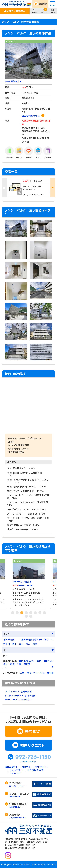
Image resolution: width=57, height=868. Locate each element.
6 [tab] (35, 613)
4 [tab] (26, 613)
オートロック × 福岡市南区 (18, 692)
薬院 (39, 661)
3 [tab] (22, 613)
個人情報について (36, 770)
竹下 (36, 673)
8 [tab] (45, 613)
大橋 (12, 664)
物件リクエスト (33, 745)
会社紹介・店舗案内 (15, 11)
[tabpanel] (29, 583)
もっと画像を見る (13, 81)
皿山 (15, 644)
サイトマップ (15, 773)
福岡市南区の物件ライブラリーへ (37, 640)
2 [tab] (17, 613)
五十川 (7, 644)
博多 (29, 673)
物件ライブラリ (42, 767)
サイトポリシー (16, 770)
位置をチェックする (31, 116)
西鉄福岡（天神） (27, 661)
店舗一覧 (26, 767)
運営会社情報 (11, 767)
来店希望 (43, 4)
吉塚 (22, 673)
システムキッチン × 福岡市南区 (20, 695)
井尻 (19, 664)
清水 (21, 644)
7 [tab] (40, 613)
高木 (28, 644)
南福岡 (50, 673)
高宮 (35, 644)
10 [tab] (31, 616)
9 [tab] (26, 616)
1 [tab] (13, 613)
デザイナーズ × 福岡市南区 (18, 699)
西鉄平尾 (48, 661)
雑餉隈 (27, 664)
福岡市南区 (9, 640)
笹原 (42, 673)
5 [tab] (31, 613)
